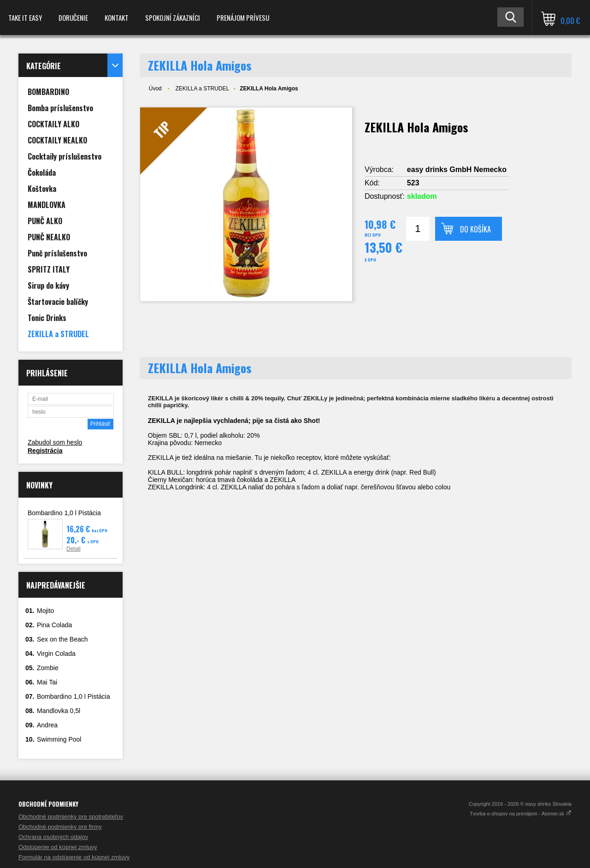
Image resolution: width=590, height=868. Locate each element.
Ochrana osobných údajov (53, 837)
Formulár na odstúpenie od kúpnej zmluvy (74, 857)
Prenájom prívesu (243, 18)
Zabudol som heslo (55, 442)
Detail (74, 549)
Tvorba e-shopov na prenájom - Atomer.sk (521, 814)
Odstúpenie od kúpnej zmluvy (58, 847)
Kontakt (117, 18)
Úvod (155, 89)
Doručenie (73, 18)
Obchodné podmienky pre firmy (60, 827)
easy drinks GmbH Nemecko (457, 169)
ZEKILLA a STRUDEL (202, 89)
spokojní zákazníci (173, 18)
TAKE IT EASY (25, 18)
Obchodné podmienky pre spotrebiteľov (71, 817)
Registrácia (45, 451)
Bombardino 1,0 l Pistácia (64, 513)
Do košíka (475, 229)
